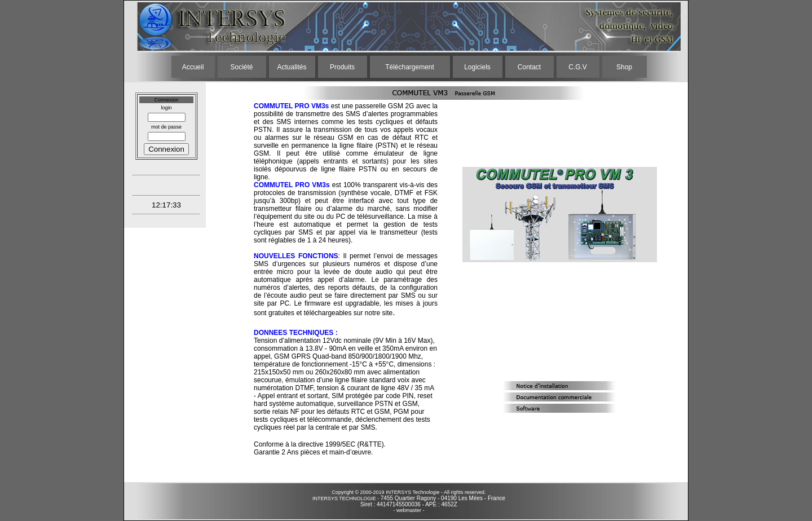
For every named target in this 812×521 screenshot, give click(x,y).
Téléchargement (410, 67)
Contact (529, 67)
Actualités (292, 67)
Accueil (193, 67)
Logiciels (477, 67)
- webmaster (407, 510)
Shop (624, 67)
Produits (342, 67)
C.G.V (578, 67)
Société (241, 67)
